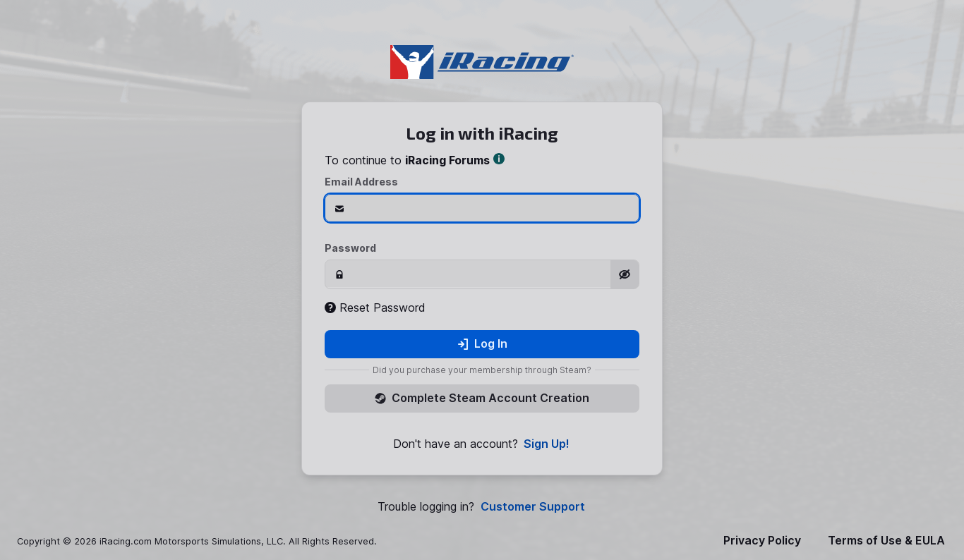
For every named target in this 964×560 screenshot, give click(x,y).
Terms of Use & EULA (886, 541)
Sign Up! (547, 444)
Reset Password (375, 308)
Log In (482, 343)
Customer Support (533, 507)
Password (350, 248)
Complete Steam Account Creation (482, 398)
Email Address (361, 182)
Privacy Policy (762, 541)
